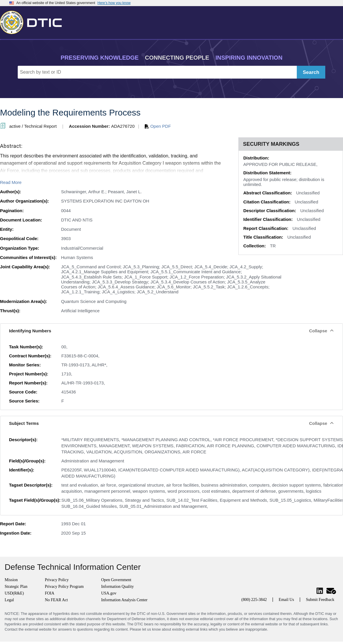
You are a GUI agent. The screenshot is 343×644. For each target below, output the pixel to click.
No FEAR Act (56, 600)
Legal (9, 600)
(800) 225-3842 (254, 600)
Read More (11, 182)
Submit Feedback (320, 600)
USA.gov (109, 593)
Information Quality (117, 587)
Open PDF (158, 126)
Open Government (116, 580)
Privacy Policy (57, 580)
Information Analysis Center (124, 600)
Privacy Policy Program (64, 587)
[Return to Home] (33, 21)
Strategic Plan (16, 587)
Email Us (286, 600)
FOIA (50, 593)
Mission (11, 580)
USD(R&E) (14, 593)
